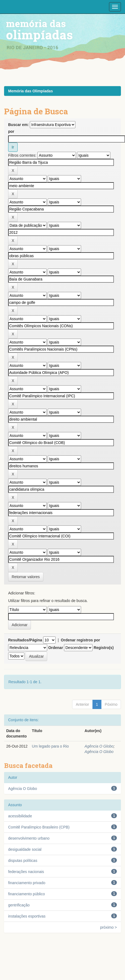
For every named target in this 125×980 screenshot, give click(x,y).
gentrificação (19, 905)
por (11, 131)
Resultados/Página (25, 640)
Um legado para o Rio (50, 746)
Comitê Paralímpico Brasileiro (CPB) (39, 827)
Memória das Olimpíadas (31, 91)
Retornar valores (26, 577)
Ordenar (56, 648)
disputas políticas (23, 861)
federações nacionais (26, 872)
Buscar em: (18, 125)
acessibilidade (20, 816)
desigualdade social (25, 849)
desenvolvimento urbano (29, 838)
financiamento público (26, 894)
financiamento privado (27, 883)
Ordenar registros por (80, 640)
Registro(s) (104, 648)
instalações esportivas (27, 916)
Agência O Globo (99, 746)
